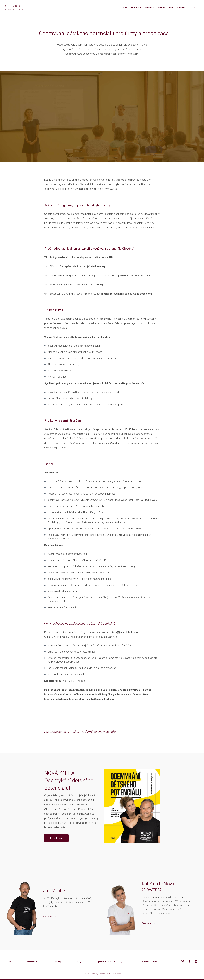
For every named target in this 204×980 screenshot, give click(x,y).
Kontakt (181, 7)
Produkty (149, 7)
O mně (124, 7)
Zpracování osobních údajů (110, 961)
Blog (171, 7)
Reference (136, 7)
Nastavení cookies (148, 961)
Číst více (49, 917)
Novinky (161, 7)
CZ (195, 7)
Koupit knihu (57, 838)
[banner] (14, 8)
